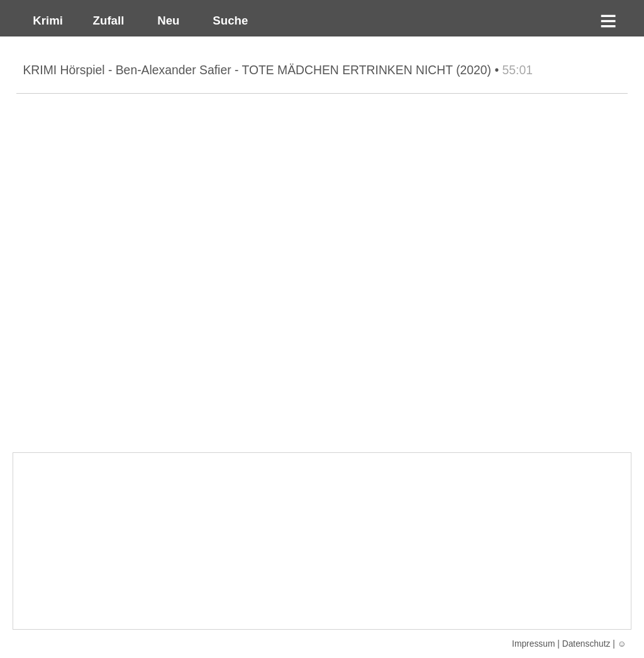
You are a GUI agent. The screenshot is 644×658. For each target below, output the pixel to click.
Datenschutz (586, 644)
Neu (167, 20)
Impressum (533, 644)
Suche (227, 20)
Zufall (107, 20)
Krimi (45, 20)
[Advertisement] (322, 541)
